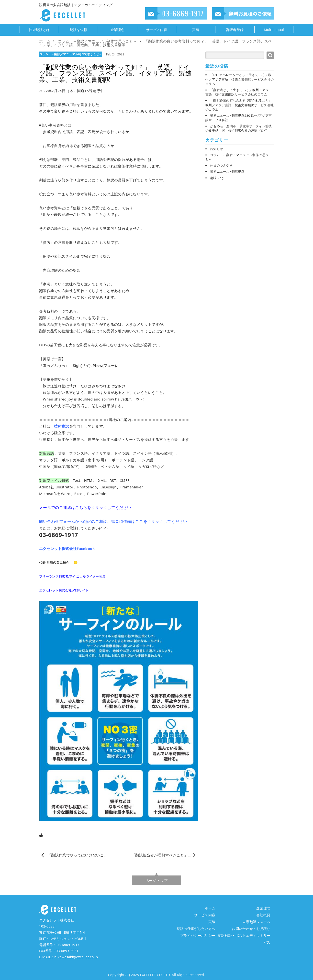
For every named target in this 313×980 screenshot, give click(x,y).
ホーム (210, 908)
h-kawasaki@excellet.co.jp (76, 957)
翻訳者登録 (235, 30)
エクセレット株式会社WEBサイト (64, 590)
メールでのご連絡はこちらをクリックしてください (85, 507)
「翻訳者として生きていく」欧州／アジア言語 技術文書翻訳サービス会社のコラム (239, 92)
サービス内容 (157, 30)
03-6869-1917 (68, 945)
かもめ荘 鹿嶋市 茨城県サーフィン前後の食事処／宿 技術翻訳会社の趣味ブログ (239, 128)
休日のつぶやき (221, 165)
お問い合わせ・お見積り (251, 929)
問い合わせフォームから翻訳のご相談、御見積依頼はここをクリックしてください (113, 521)
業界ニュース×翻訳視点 (227, 171)
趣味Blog (217, 178)
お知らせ (217, 149)
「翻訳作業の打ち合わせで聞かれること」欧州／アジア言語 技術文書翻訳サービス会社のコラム (240, 105)
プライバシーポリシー (198, 935)
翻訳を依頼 (78, 30)
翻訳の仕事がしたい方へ (196, 929)
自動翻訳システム (256, 922)
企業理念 (117, 30)
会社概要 (263, 915)
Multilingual (274, 30)
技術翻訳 (61, 426)
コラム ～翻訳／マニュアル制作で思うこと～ (71, 54)
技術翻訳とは (39, 30)
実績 (196, 30)
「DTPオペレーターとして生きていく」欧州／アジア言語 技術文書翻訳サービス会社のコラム (240, 79)
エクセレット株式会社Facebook (67, 548)
